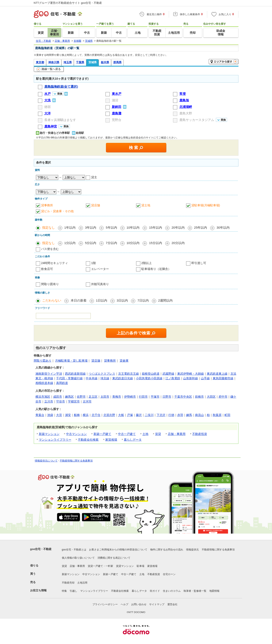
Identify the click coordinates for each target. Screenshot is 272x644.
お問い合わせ (139, 604)
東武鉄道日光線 (123, 378)
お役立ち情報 (38, 590)
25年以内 (201, 227)
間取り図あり (43, 361)
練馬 (189, 415)
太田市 (105, 397)
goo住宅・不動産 (41, 549)
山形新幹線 (191, 378)
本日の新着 (79, 300)
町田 (227, 415)
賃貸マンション (125, 566)
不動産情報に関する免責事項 (76, 461)
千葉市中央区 (183, 397)
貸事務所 (47, 205)
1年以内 (70, 227)
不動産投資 (200, 434)
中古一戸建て (127, 434)
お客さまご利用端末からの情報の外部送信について (118, 550)
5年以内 (111, 227)
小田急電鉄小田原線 (149, 378)
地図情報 (214, 591)
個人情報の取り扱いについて (78, 558)
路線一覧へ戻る (49, 69)
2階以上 (147, 263)
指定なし (49, 227)
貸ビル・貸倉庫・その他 (57, 211)
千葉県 (80, 62)
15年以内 (156, 227)
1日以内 (102, 300)
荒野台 (117, 120)
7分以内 (111, 243)
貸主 (94, 177)
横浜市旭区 (43, 397)
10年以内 (133, 227)
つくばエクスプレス (102, 374)
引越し (73, 591)
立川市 (49, 401)
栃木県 (105, 62)
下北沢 (161, 415)
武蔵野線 (168, 374)
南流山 (199, 415)
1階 (93, 263)
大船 (121, 415)
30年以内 (223, 227)
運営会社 (172, 604)
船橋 (77, 415)
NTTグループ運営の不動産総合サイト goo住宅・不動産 (68, 3)
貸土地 (146, 205)
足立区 (93, 397)
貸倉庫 (124, 361)
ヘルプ (124, 604)
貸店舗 (96, 205)
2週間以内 (165, 300)
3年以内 (91, 227)
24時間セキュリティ (55, 263)
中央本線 (92, 378)
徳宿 (47, 107)
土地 (145, 434)
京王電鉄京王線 (129, 374)
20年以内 (178, 227)
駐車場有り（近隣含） (156, 269)
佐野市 (81, 397)
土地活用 (82, 583)
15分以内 (156, 243)
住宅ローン (169, 574)
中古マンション (76, 434)
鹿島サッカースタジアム (197, 120)
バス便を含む (50, 249)
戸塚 (130, 415)
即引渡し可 (199, 263)
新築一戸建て (102, 434)
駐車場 (141, 566)
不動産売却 (68, 583)
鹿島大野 (186, 113)
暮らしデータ (133, 440)
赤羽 (180, 415)
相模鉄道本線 (44, 383)
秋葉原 (217, 415)
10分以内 (133, 243)
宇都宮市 (74, 401)
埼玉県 (68, 62)
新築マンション (49, 434)
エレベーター (100, 269)
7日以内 (143, 300)
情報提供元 (192, 550)
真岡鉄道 (62, 383)
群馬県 (117, 62)
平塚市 (155, 397)
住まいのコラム (172, 591)
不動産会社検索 (88, 440)
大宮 (59, 415)
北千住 (96, 415)
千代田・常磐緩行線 (69, 378)
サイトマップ (157, 604)
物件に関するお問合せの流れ (167, 550)
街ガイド (155, 591)
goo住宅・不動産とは (74, 550)
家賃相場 (111, 440)
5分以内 (91, 243)
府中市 (223, 397)
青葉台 (40, 415)
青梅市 (117, 397)
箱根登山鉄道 (151, 374)
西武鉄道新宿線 (75, 374)
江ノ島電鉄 (173, 378)
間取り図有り (50, 284)
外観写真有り (100, 284)
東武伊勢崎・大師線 (191, 374)
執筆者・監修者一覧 (195, 591)
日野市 (167, 397)
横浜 (86, 415)
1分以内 (70, 243)
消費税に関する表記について (114, 558)
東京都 (40, 62)
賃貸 (158, 434)
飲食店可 (47, 269)
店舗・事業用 (177, 434)
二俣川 (149, 415)
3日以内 (122, 300)
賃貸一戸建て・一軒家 (100, 566)
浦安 (68, 415)
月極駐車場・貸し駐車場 (71, 361)
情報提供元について (46, 461)
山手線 (205, 378)
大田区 (211, 397)
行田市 (143, 397)
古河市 (87, 401)
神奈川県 (54, 62)
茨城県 (93, 62)
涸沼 (115, 100)
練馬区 (69, 397)
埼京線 (105, 378)
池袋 (50, 415)
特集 (64, 591)
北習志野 (109, 415)
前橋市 (199, 397)
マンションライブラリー (55, 440)
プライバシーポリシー (105, 604)
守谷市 (61, 401)
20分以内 (178, 243)
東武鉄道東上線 (217, 374)
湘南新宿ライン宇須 (49, 374)
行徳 (171, 415)
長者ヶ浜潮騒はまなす (60, 120)
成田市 (58, 397)
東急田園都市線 (223, 378)
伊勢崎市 (130, 397)
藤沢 (139, 415)
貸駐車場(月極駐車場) (206, 205)
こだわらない (52, 300)
